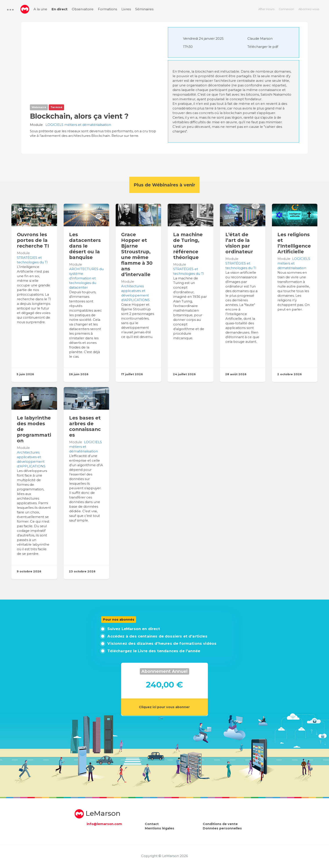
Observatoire (83, 9)
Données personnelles (222, 828)
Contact (152, 824)
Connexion (286, 9)
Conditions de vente (220, 824)
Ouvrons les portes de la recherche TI (33, 240)
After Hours (266, 9)
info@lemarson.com (104, 824)
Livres (126, 9)
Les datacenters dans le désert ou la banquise (85, 246)
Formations (107, 9)
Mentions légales (160, 828)
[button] (10, 10)
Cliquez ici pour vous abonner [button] (164, 707)
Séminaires (144, 9)
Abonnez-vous (309, 9)
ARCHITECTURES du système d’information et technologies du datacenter (86, 278)
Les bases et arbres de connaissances (85, 426)
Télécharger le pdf (263, 47)
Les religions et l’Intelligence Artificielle (294, 243)
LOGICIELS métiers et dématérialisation (78, 125)
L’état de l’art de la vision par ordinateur (239, 243)
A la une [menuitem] (40, 9)
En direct (59, 9)
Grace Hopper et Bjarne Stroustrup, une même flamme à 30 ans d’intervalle (137, 254)
